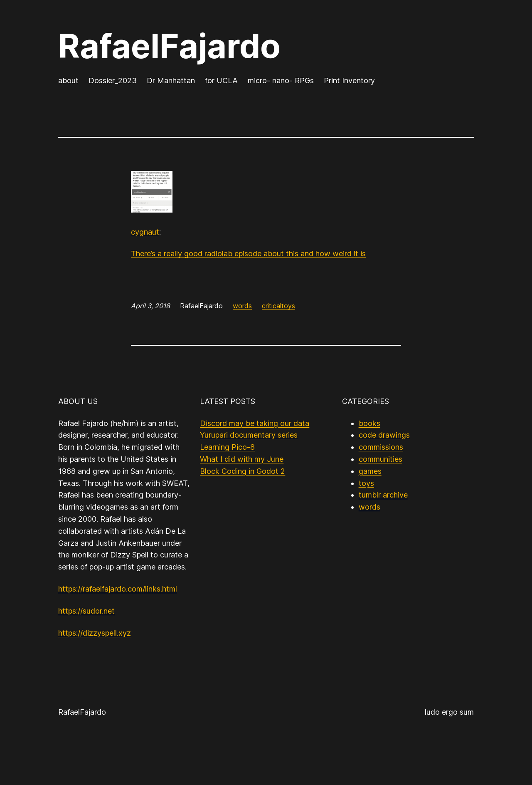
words (242, 306)
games (370, 471)
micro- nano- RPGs (281, 80)
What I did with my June (242, 459)
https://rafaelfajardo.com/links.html (118, 589)
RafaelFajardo (169, 46)
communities (381, 459)
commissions (381, 447)
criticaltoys (278, 306)
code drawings (384, 435)
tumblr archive (383, 495)
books (369, 423)
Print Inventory (349, 80)
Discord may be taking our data (255, 423)
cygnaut (145, 232)
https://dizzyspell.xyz (95, 633)
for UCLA (221, 80)
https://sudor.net (86, 611)
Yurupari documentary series (249, 435)
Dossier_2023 (113, 80)
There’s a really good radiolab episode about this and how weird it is (248, 254)
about (68, 80)
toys (366, 483)
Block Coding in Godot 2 (243, 471)
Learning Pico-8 (227, 447)
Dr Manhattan (171, 80)
